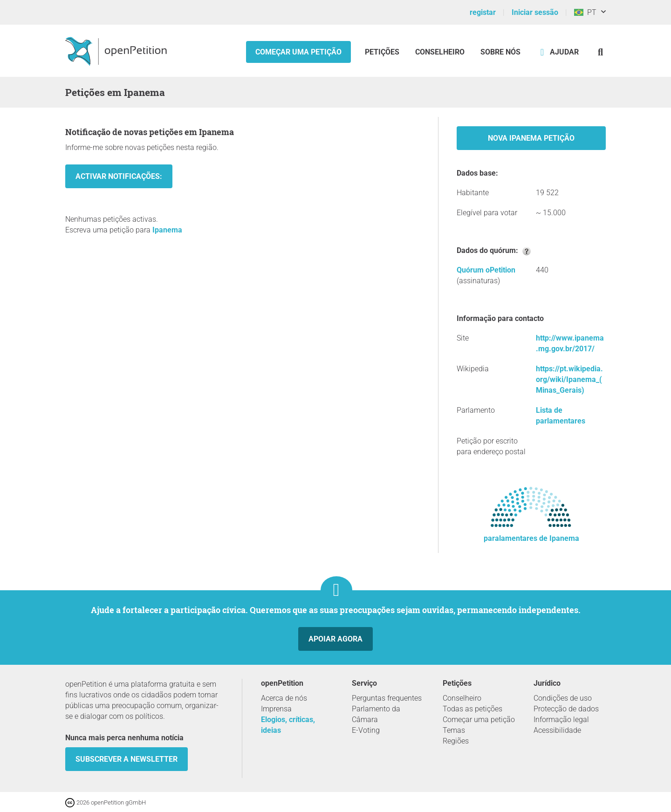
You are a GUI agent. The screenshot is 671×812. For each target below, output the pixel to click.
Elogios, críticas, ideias (288, 725)
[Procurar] (600, 52)
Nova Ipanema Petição (531, 138)
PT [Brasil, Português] (585, 12)
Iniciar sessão (535, 12)
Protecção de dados (566, 709)
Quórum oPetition (486, 270)
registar (483, 12)
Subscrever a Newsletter (127, 759)
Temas (454, 730)
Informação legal (561, 720)
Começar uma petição (298, 52)
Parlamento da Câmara (376, 714)
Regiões (456, 741)
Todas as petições (472, 709)
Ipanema (167, 230)
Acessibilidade (557, 730)
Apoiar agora (335, 639)
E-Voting (366, 730)
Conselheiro (440, 52)
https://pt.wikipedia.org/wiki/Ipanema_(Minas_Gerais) (569, 379)
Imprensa (276, 709)
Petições (383, 52)
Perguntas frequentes (387, 698)
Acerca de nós (284, 698)
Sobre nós (500, 52)
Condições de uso (563, 698)
